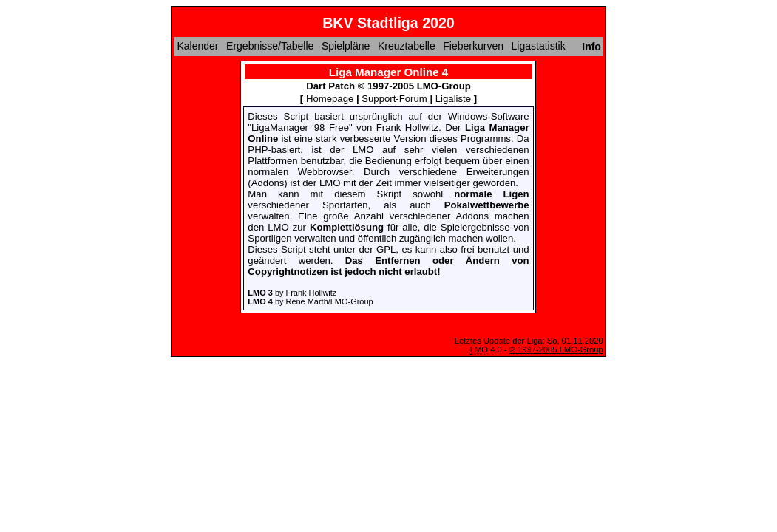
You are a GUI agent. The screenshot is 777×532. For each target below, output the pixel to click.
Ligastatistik (539, 46)
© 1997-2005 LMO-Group (556, 349)
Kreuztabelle (407, 46)
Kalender (197, 46)
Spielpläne (346, 46)
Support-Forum (394, 99)
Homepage (330, 99)
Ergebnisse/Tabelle (270, 46)
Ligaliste (453, 99)
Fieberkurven (473, 46)
